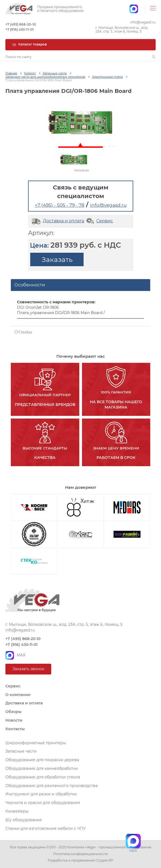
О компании (18, 695)
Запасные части (55, 73)
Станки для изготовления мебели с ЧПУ (46, 828)
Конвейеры (17, 811)
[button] (154, 57)
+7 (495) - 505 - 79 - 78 (60, 205)
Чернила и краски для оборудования (43, 803)
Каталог (30, 73)
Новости (14, 720)
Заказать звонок (28, 669)
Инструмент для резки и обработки (41, 794)
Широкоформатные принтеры (36, 743)
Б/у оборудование (24, 820)
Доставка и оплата (57, 221)
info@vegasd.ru (143, 22)
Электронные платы (107, 77)
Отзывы (23, 332)
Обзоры (13, 712)
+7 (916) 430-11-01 (20, 30)
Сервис (99, 221)
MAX (15, 655)
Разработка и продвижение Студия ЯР (80, 860)
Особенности (30, 285)
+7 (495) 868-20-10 (21, 24)
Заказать (57, 259)
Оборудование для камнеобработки (42, 768)
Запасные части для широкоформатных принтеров (45, 77)
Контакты (15, 729)
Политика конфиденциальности (80, 854)
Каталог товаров (29, 44)
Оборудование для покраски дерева (42, 760)
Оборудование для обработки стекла (43, 777)
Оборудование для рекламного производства (52, 786)
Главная (11, 73)
